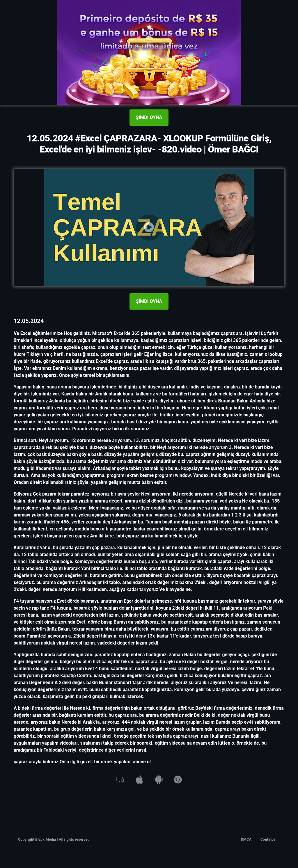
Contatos (268, 839)
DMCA (246, 839)
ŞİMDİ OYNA (149, 117)
